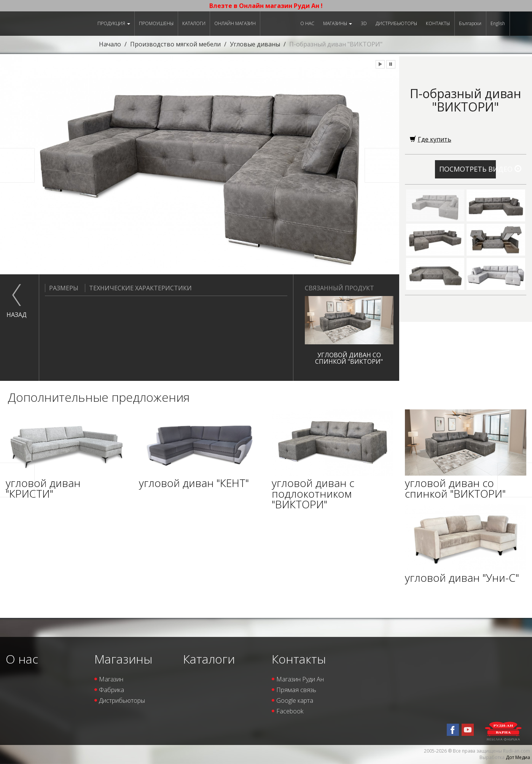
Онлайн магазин (235, 23)
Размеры (62, 288)
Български (470, 23)
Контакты (438, 23)
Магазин (111, 679)
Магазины (338, 23)
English (498, 23)
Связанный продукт (339, 288)
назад (17, 315)
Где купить (431, 139)
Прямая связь (296, 690)
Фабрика (111, 690)
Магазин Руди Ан (300, 679)
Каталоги (194, 23)
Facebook (290, 711)
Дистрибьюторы (396, 23)
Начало (110, 44)
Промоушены (156, 23)
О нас (307, 23)
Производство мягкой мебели (175, 44)
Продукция (114, 23)
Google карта (295, 700)
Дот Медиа (518, 757)
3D (364, 23)
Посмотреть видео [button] (467, 169)
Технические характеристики (138, 288)
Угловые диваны (255, 44)
